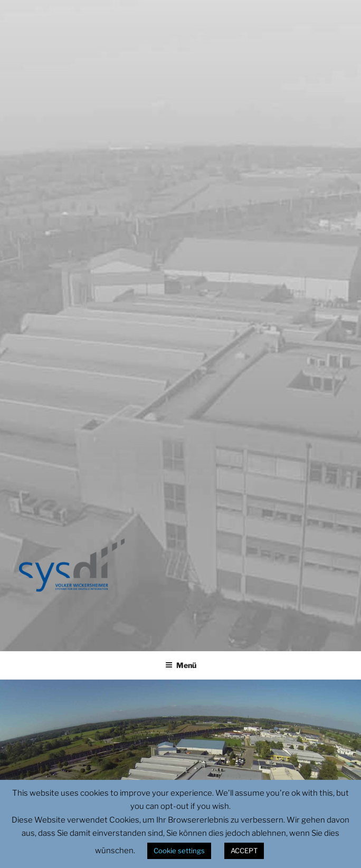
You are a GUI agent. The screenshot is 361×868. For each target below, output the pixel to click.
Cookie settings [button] (179, 851)
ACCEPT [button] (244, 851)
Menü (181, 665)
